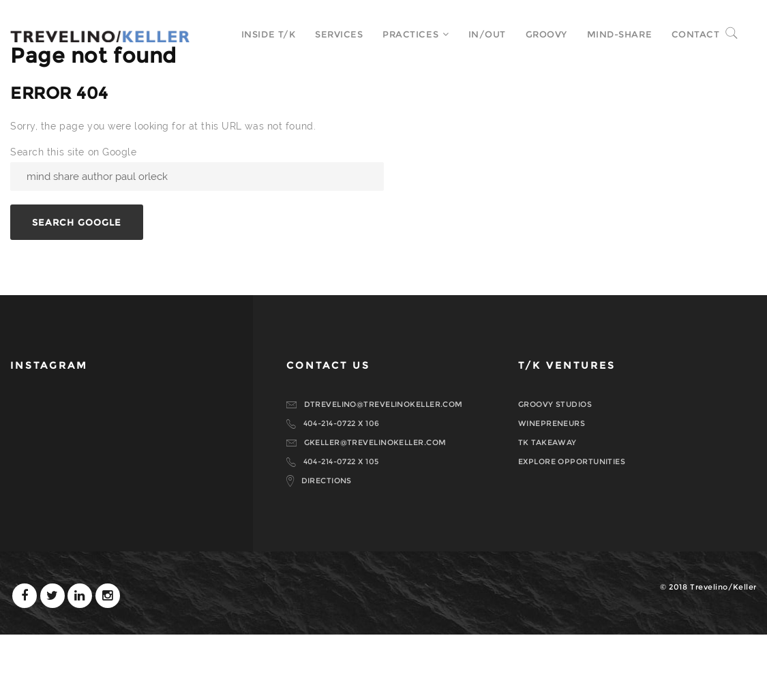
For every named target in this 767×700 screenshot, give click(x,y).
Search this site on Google (74, 217)
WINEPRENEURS (552, 489)
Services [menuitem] (329, 34)
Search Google (77, 288)
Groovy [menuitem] (536, 34)
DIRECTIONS (327, 546)
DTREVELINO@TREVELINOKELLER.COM (383, 470)
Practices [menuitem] (400, 34)
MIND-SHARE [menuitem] (610, 34)
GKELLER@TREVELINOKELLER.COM (375, 508)
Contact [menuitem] (686, 34)
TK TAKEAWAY (547, 508)
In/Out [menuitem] (477, 34)
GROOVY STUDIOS (555, 470)
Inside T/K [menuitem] (258, 34)
